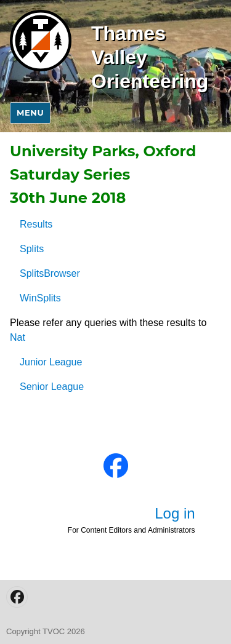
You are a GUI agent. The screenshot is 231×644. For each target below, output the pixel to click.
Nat (18, 337)
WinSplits (40, 298)
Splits (32, 249)
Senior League (52, 387)
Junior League (51, 362)
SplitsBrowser (50, 273)
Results (36, 224)
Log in (175, 513)
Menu (30, 113)
